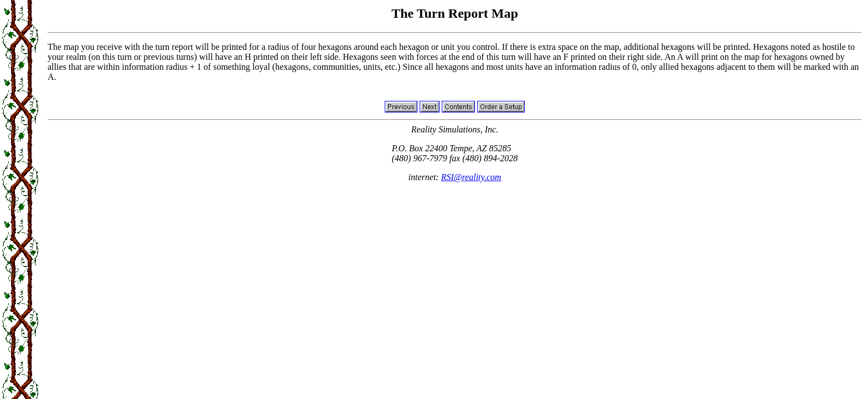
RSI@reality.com (471, 177)
